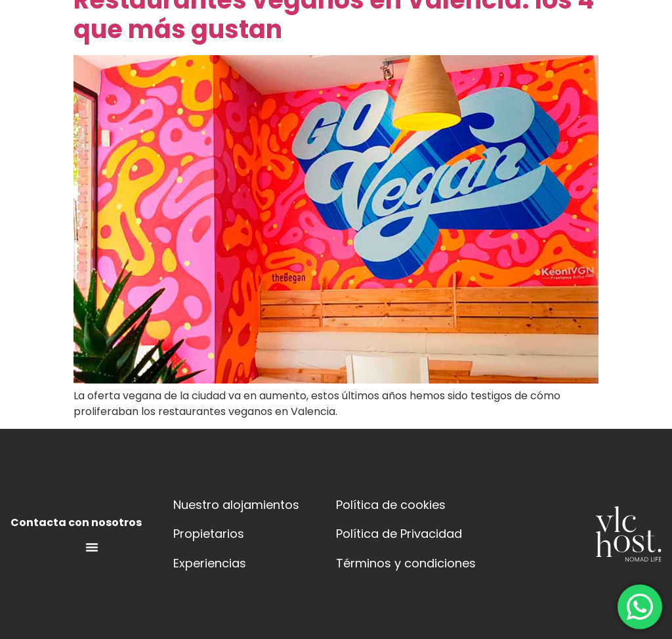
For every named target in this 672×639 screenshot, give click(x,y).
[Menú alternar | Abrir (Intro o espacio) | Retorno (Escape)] (92, 547)
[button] (345, 48)
